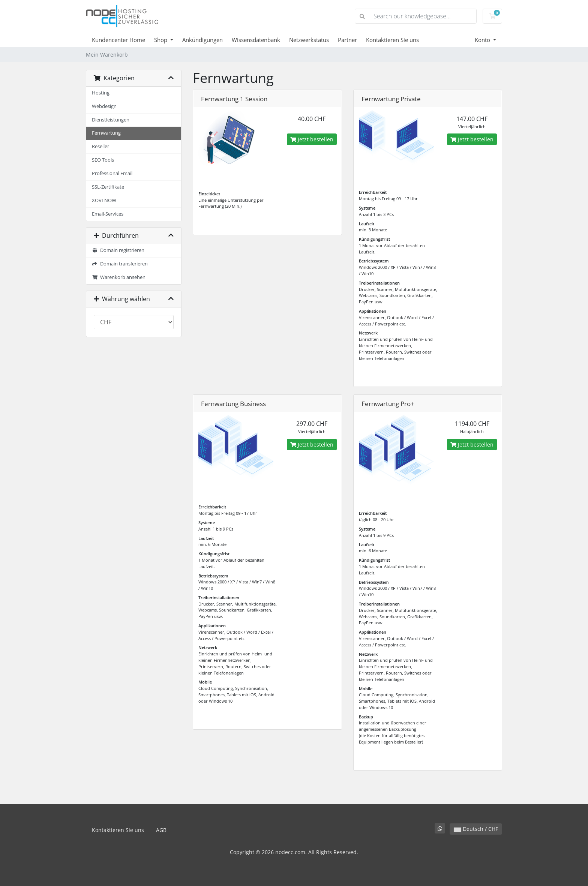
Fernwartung (106, 133)
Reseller (100, 146)
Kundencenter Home (118, 40)
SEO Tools (103, 160)
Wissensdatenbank (256, 40)
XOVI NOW (104, 200)
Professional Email (112, 173)
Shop (161, 40)
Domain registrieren (118, 250)
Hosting (101, 93)
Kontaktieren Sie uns (392, 40)
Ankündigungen (202, 40)
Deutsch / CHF (476, 829)
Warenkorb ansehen (119, 277)
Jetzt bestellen (312, 139)
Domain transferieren (120, 264)
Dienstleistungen (111, 120)
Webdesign (104, 106)
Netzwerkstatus (309, 40)
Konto (483, 40)
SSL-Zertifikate (108, 187)
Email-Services (108, 214)
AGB (161, 830)
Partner (347, 40)
